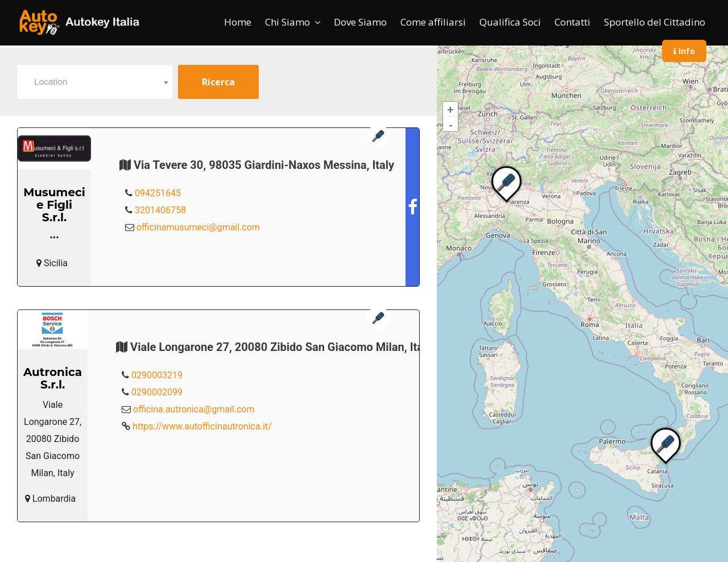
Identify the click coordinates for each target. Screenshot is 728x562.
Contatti (572, 22)
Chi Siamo (288, 22)
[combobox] (95, 82)
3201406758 (160, 210)
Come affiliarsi (433, 22)
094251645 (158, 193)
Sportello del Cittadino (655, 22)
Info (684, 51)
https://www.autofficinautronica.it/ (202, 426)
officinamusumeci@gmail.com (198, 227)
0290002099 (157, 392)
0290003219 (157, 375)
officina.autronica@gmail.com (194, 409)
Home (238, 22)
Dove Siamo (360, 22)
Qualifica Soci (510, 22)
